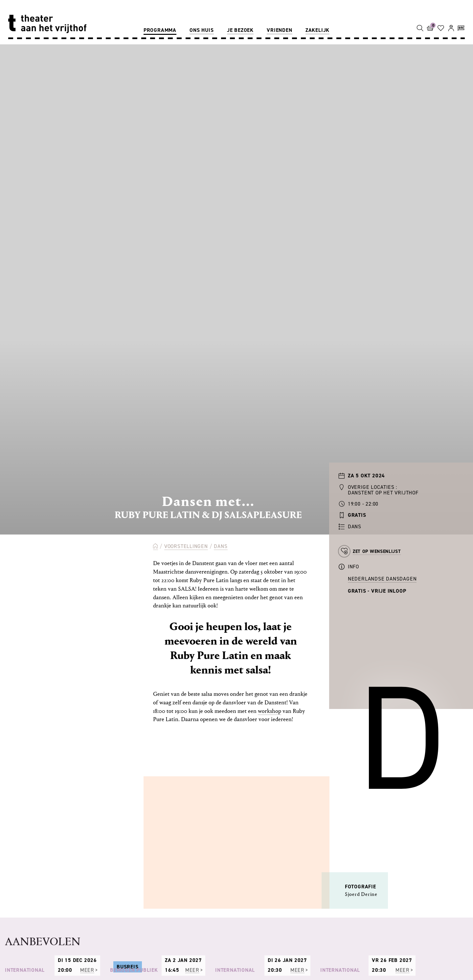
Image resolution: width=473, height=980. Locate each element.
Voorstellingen (186, 546)
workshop (270, 711)
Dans (221, 546)
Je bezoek (240, 30)
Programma (160, 30)
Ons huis (202, 30)
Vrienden (279, 30)
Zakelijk (317, 30)
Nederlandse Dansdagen (382, 579)
